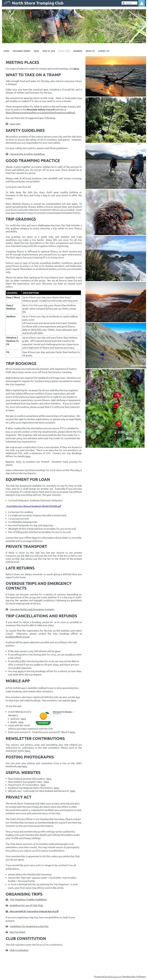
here (28, 456)
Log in (142, 3)
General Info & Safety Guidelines (28, 154)
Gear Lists (15, 124)
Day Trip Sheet (17, 932)
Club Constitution (19, 950)
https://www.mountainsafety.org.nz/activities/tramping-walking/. (41, 112)
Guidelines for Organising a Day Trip (29, 926)
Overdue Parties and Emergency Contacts (32, 609)
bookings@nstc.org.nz (18, 637)
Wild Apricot (115, 977)
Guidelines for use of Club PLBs (26, 905)
